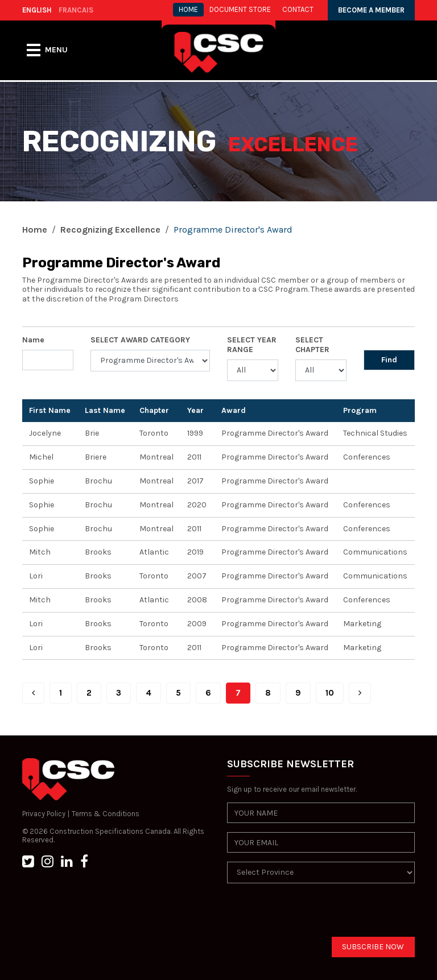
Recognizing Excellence (110, 230)
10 (330, 693)
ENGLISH (37, 10)
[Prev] (33, 693)
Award (234, 410)
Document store (240, 9)
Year (195, 410)
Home (35, 230)
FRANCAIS (76, 10)
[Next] (360, 693)
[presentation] (314, 915)
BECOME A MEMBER (371, 10)
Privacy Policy (44, 814)
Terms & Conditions (106, 814)
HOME (188, 9)
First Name (50, 410)
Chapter (154, 410)
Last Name (105, 410)
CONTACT (298, 9)
